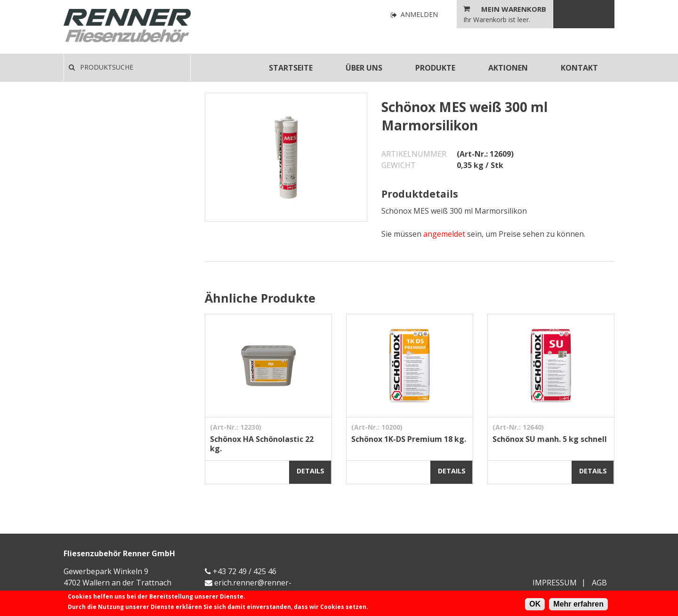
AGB (599, 583)
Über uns (364, 68)
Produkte (435, 68)
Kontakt (579, 68)
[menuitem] (291, 68)
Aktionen (508, 68)
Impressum (555, 583)
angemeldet (444, 234)
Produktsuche (101, 67)
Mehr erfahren (578, 604)
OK (535, 604)
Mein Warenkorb (514, 9)
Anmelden (414, 15)
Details (311, 471)
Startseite (291, 68)
